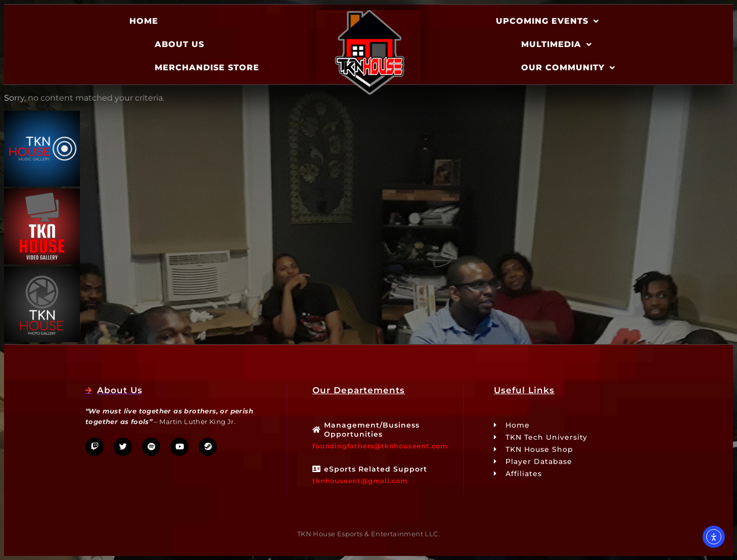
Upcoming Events (547, 21)
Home (144, 21)
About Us (179, 44)
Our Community (568, 68)
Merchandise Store (207, 67)
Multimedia (557, 44)
